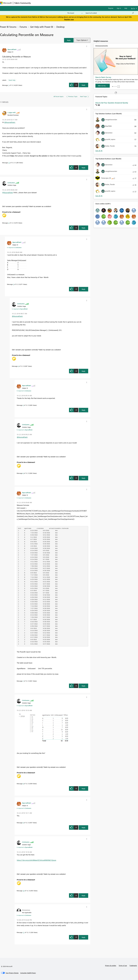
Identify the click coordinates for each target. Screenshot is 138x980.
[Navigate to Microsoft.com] (6, 3)
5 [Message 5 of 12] (23, 405)
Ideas (54, 3)
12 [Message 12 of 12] (9, 163)
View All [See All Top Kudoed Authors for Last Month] (99, 196)
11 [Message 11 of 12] (24, 932)
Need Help (12, 80)
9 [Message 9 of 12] (23, 823)
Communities (64, 3)
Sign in (119, 8)
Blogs (73, 3)
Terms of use (123, 965)
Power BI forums (8, 27)
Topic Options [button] (81, 40)
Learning (82, 3)
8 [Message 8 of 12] (23, 784)
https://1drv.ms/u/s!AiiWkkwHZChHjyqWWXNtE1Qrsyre (36, 860)
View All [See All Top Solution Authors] (99, 151)
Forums (36, 3)
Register (111, 8)
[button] (69, 40)
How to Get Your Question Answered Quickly (112, 103)
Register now (69, 19)
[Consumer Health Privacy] (28, 973)
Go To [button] (133, 8)
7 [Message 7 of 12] (23, 681)
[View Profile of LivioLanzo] (11, 183)
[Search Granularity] (75, 13)
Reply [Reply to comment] (84, 168)
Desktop (60, 27)
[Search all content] (110, 13)
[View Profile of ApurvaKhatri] (12, 49)
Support (91, 3)
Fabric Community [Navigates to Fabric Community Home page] (23, 3)
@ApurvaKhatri (10, 122)
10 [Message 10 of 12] (24, 891)
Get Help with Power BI (42, 27)
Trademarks (133, 965)
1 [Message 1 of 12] (9, 85)
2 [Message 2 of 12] (9, 223)
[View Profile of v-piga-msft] (12, 112)
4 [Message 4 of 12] (18, 366)
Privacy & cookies (111, 965)
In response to (14, 247)
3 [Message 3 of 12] (14, 284)
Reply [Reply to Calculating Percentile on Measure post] (84, 85)
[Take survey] (103, 86)
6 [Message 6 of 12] (23, 473)
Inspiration (45, 3)
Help (126, 8)
